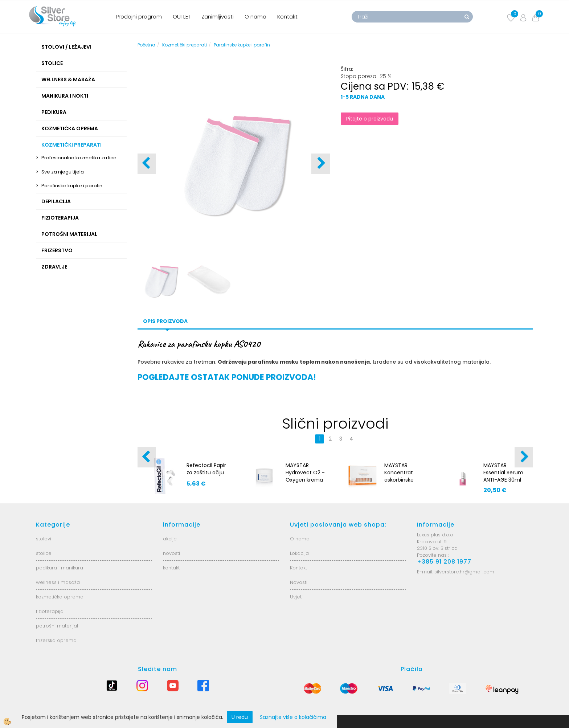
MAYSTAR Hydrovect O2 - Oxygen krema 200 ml (305, 476)
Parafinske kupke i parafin (72, 186)
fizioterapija (50, 611)
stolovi (44, 539)
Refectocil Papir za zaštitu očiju (206, 469)
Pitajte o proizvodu (370, 119)
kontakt (171, 568)
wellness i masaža (58, 582)
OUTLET (182, 17)
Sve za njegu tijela (63, 172)
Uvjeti (296, 597)
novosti (171, 553)
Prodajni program (139, 17)
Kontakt (287, 17)
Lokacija (299, 553)
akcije (170, 539)
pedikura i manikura (60, 568)
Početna (146, 45)
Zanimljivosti (218, 17)
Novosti (299, 582)
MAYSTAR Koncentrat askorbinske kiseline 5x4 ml (403, 476)
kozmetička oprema (60, 597)
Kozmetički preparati (185, 45)
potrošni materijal (57, 626)
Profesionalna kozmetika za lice (79, 158)
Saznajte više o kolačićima (293, 717)
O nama (255, 17)
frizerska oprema (56, 640)
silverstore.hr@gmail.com (464, 572)
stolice (44, 553)
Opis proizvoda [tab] (165, 321)
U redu (240, 717)
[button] (321, 164)
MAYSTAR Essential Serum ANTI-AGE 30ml (503, 473)
